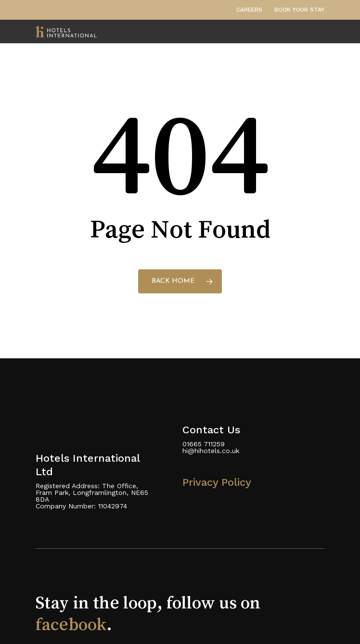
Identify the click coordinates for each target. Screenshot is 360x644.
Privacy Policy (217, 482)
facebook (71, 624)
